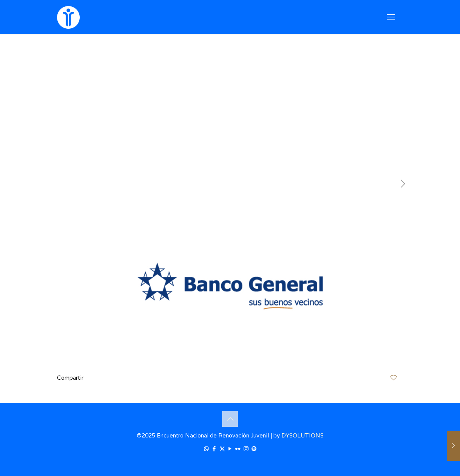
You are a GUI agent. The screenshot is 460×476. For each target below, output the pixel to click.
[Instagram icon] (246, 449)
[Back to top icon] (230, 419)
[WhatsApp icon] (206, 449)
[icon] (254, 449)
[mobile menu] (391, 17)
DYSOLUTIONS (303, 435)
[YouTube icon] (230, 449)
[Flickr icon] (238, 449)
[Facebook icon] (214, 449)
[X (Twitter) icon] (222, 449)
